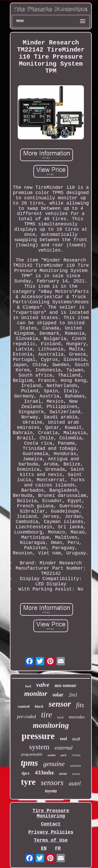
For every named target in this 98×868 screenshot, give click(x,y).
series (76, 774)
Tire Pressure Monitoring (51, 813)
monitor (36, 694)
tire (47, 715)
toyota (51, 791)
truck (61, 717)
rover (63, 774)
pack (63, 755)
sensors (52, 782)
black (39, 706)
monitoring (51, 725)
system (39, 747)
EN (44, 848)
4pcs (25, 773)
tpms (29, 763)
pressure (38, 736)
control (24, 706)
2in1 (73, 695)
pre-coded (26, 717)
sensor (60, 704)
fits (80, 705)
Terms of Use (51, 840)
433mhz (44, 772)
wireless (75, 766)
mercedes (77, 717)
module (52, 755)
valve (43, 685)
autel (75, 783)
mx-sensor (66, 685)
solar (58, 695)
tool (63, 739)
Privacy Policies (51, 832)
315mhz (76, 755)
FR (58, 848)
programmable (32, 754)
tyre (28, 782)
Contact (51, 824)
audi (76, 739)
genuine (54, 764)
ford (28, 686)
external (63, 748)
